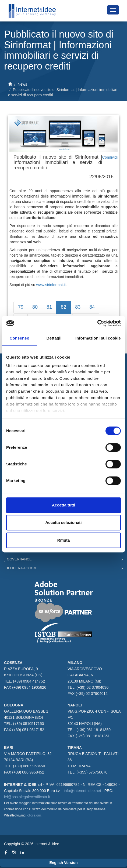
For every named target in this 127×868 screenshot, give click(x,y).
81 (49, 307)
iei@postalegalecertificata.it (27, 797)
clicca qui (34, 815)
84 (92, 307)
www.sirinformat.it (51, 285)
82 (63, 307)
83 (78, 307)
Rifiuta (64, 540)
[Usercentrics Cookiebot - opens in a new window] (97, 323)
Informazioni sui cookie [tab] (98, 338)
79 (21, 307)
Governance (19, 559)
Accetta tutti (64, 505)
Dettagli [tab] (54, 338)
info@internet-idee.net (82, 791)
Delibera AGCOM (21, 568)
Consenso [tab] (20, 338)
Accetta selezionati (63, 522)
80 (35, 307)
